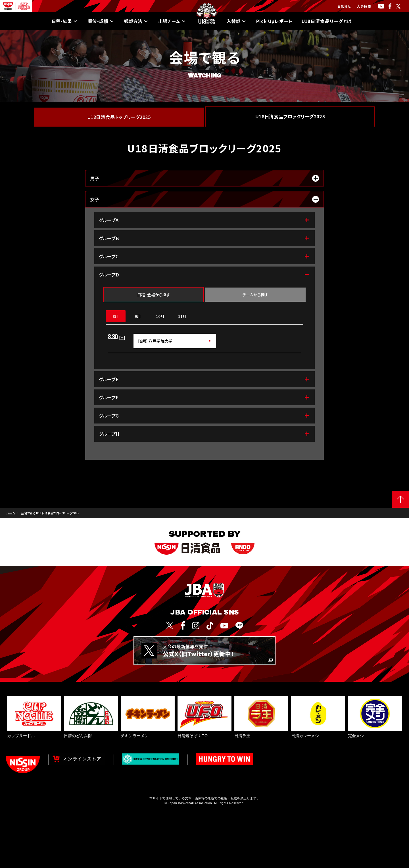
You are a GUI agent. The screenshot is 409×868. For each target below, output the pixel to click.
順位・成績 (101, 21)
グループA (204, 220)
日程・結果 (64, 21)
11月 (182, 316)
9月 (138, 316)
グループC (204, 256)
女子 (204, 199)
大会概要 (364, 6)
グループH (204, 434)
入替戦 (236, 21)
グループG (204, 416)
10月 (160, 316)
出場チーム (172, 21)
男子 (204, 178)
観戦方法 (136, 21)
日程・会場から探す (154, 295)
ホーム (11, 513)
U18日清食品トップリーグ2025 (119, 117)
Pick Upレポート (274, 21)
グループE (204, 379)
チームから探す (255, 295)
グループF (204, 397)
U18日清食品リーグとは (327, 21)
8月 (116, 316)
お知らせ (344, 6)
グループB (204, 238)
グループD (204, 274)
